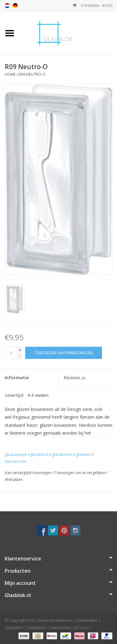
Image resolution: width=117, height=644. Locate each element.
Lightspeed (81, 628)
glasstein (84, 455)
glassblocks (62, 455)
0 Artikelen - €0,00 (93, 5)
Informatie (17, 378)
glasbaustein (16, 455)
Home (10, 74)
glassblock (40, 455)
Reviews (74, 378)
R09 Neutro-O (32, 74)
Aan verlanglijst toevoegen (28, 473)
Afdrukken (14, 480)
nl (7, 6)
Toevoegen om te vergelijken (81, 473)
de (15, 6)
